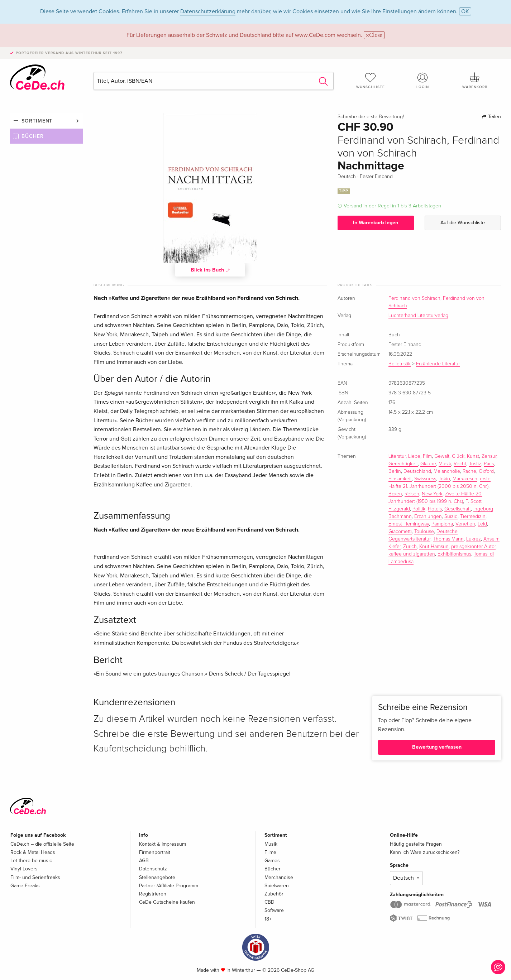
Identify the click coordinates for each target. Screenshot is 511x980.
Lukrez (474, 539)
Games (272, 861)
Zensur (489, 456)
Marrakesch (465, 479)
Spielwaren (277, 886)
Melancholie (447, 471)
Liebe (414, 456)
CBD (269, 902)
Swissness (425, 479)
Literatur (397, 456)
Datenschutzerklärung (208, 11)
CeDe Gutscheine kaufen (167, 902)
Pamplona (442, 524)
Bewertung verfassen (437, 747)
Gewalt (442, 456)
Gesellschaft (458, 509)
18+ (268, 919)
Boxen (395, 494)
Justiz (475, 464)
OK (465, 11)
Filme (270, 852)
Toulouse (424, 532)
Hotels (435, 509)
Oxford (486, 471)
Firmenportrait (155, 852)
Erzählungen (428, 517)
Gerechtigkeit (403, 464)
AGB (144, 861)
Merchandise (279, 877)
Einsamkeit (400, 479)
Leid (482, 524)
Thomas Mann (448, 539)
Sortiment (37, 121)
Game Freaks (25, 886)
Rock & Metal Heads (33, 852)
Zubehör (274, 894)
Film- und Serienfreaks (35, 877)
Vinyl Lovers (24, 869)
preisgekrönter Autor (473, 547)
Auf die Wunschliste (463, 223)
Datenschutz (153, 869)
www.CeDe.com (315, 35)
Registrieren (153, 894)
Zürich (410, 547)
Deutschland (417, 471)
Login (423, 81)
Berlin (395, 471)
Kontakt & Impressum (163, 844)
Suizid (451, 517)
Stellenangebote (157, 877)
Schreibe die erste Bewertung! (371, 117)
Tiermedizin (473, 517)
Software (274, 910)
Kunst (473, 456)
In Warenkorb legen (376, 223)
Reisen (412, 494)
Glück (458, 456)
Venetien (465, 524)
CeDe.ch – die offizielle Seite (42, 844)
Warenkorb (475, 81)
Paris (489, 464)
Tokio (444, 479)
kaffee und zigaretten (412, 554)
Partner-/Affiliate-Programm (169, 886)
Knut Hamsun (434, 547)
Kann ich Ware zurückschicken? (425, 852)
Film (427, 456)
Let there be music (31, 861)
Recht (460, 464)
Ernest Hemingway (409, 524)
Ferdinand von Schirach (414, 298)
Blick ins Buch (210, 270)
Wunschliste (371, 81)
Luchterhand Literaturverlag (418, 316)
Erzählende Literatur (438, 364)
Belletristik (400, 364)
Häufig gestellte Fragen (416, 844)
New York (432, 494)
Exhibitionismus (454, 554)
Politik (419, 509)
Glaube (428, 464)
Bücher (33, 136)
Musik (445, 464)
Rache (469, 471)
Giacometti (400, 532)
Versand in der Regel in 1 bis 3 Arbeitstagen (392, 206)
